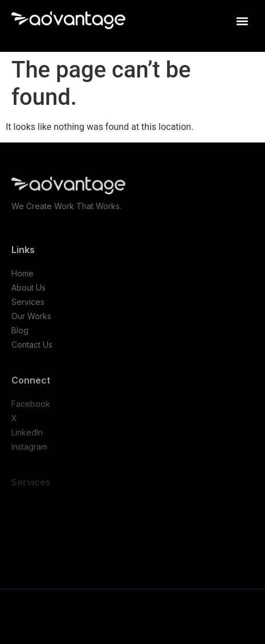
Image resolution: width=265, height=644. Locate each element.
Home (23, 273)
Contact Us (32, 345)
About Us (28, 288)
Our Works (31, 316)
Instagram (29, 447)
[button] (242, 21)
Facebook (31, 404)
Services (28, 302)
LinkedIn (27, 432)
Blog (20, 330)
